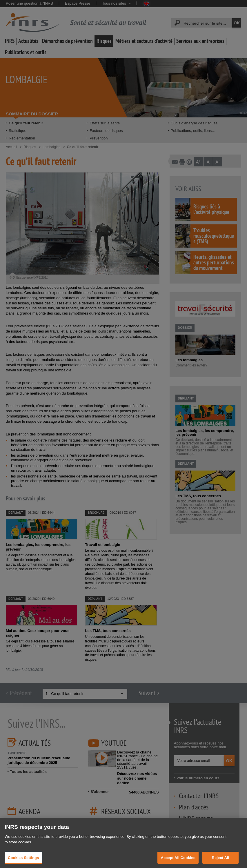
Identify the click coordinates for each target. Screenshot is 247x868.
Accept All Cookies (178, 862)
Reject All (220, 862)
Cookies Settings (23, 862)
